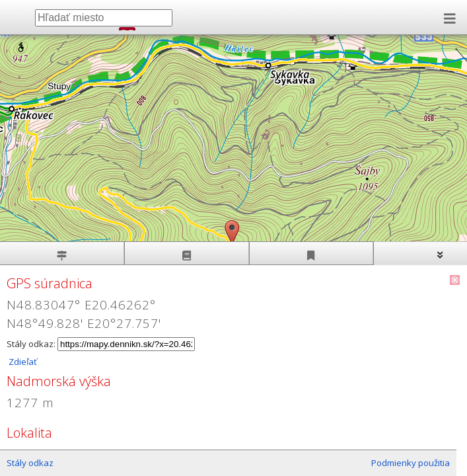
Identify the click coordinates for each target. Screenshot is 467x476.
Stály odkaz (30, 463)
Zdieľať (22, 362)
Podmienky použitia (411, 463)
